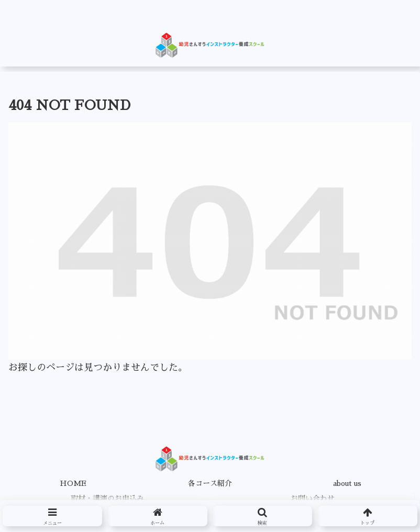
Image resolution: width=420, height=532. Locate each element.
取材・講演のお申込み (107, 498)
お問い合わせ (313, 498)
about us (347, 483)
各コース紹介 (210, 483)
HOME (73, 483)
